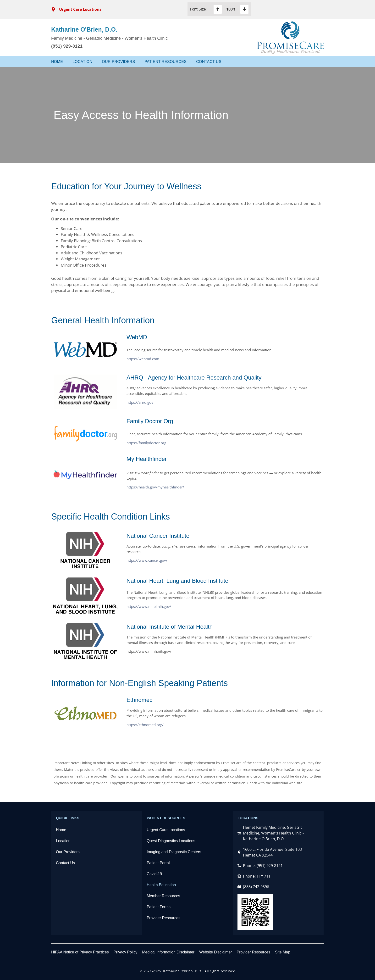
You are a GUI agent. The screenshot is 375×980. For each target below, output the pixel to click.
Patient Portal (158, 863)
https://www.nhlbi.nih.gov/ (149, 606)
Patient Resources (165, 62)
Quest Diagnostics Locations (171, 841)
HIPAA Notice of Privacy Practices (80, 952)
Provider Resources (163, 918)
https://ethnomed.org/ (145, 725)
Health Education (161, 885)
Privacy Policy (126, 952)
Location (82, 62)
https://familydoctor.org (146, 443)
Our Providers (118, 62)
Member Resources (163, 896)
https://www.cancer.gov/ (147, 560)
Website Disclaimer (216, 952)
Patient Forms (159, 907)
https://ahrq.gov (140, 402)
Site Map (283, 952)
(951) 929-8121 (67, 46)
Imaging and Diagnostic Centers (174, 852)
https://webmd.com (143, 359)
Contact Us (209, 62)
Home (57, 62)
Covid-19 (154, 874)
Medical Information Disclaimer (168, 952)
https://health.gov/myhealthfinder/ (155, 487)
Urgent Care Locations (166, 830)
